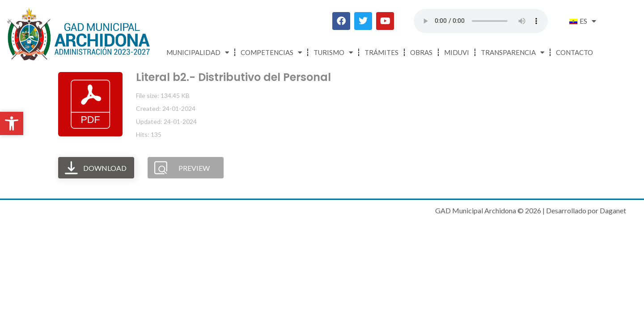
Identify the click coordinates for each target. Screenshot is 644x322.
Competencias (271, 53)
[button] (12, 123)
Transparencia (513, 53)
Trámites (381, 52)
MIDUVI (457, 52)
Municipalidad (198, 53)
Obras (421, 52)
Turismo (333, 53)
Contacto (574, 52)
